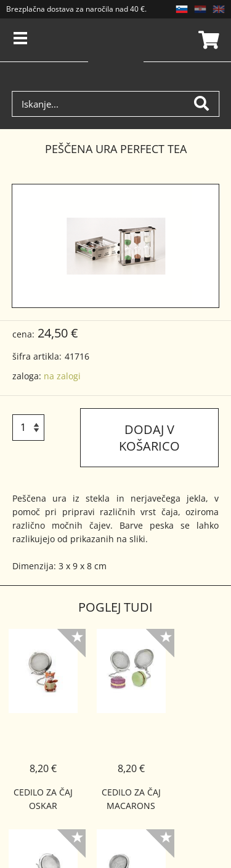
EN (219, 9)
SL (182, 9)
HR (200, 9)
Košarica (207, 40)
